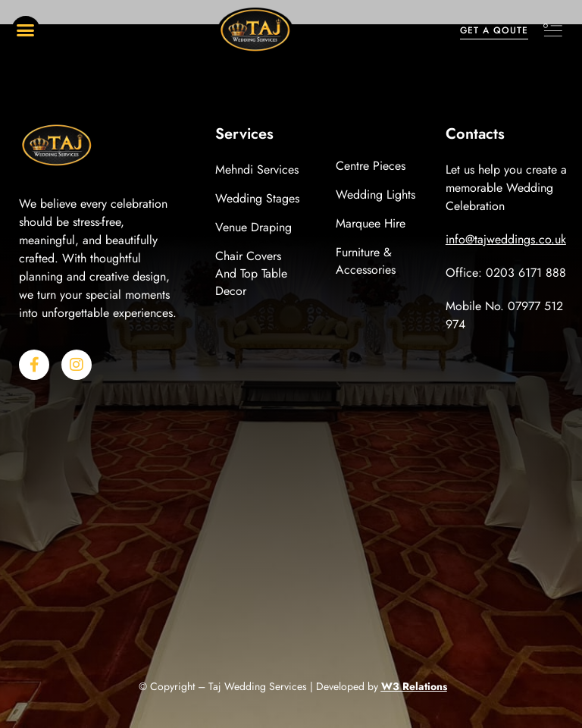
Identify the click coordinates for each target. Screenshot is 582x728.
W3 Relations (414, 686)
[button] (26, 30)
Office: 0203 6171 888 (506, 273)
